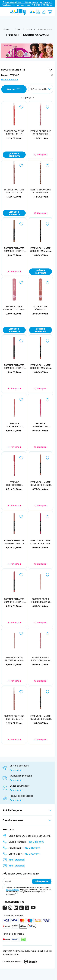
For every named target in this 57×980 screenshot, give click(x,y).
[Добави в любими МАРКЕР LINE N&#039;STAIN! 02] (47, 283)
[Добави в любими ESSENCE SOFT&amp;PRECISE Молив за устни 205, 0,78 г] (21, 458)
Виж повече (16, 770)
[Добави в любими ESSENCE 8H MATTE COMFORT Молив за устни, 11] (47, 224)
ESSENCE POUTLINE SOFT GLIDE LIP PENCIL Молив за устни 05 (14, 133)
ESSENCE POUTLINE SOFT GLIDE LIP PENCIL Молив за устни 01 (14, 718)
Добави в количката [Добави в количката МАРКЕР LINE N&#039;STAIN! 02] (40, 330)
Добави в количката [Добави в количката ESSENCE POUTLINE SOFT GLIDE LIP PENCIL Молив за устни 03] (14, 213)
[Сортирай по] (41, 89)
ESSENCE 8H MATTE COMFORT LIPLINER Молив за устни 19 (14, 367)
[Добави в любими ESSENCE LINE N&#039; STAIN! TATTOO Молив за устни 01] (21, 283)
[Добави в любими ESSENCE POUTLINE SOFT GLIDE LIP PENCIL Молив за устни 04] (47, 166)
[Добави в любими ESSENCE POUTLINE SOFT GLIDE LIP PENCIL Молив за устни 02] (47, 107)
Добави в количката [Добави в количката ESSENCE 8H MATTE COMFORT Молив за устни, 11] (40, 272)
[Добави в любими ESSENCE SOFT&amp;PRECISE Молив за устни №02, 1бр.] (21, 400)
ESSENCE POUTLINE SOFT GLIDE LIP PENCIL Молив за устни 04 (41, 191)
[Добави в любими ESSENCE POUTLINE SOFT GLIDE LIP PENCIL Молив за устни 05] (21, 107)
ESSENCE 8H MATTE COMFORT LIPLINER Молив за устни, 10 (14, 250)
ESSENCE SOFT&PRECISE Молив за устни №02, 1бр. (14, 425)
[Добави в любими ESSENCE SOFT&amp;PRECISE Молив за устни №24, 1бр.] (47, 400)
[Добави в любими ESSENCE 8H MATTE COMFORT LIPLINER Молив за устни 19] (21, 341)
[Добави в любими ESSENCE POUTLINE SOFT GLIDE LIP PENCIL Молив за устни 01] (21, 692)
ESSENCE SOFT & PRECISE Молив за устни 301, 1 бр (41, 601)
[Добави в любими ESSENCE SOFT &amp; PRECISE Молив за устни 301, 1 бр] (47, 575)
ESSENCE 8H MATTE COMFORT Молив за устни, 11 (41, 250)
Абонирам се (42, 881)
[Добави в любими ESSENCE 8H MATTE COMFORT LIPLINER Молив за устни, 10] (21, 224)
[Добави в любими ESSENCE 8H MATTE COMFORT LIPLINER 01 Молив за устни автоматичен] (47, 692)
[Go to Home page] (18, 12)
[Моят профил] (44, 12)
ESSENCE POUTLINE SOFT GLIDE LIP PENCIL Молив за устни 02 (41, 133)
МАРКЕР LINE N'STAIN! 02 (40, 308)
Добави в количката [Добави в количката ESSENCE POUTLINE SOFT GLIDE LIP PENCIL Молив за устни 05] (14, 155)
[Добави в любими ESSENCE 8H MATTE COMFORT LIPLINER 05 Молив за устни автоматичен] (47, 517)
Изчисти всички (10, 80)
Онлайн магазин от (20, 961)
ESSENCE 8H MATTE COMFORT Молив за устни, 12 (41, 367)
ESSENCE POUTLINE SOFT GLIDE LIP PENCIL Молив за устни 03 (14, 191)
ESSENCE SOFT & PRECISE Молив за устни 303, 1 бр (41, 659)
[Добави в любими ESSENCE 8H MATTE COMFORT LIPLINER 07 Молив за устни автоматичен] (21, 575)
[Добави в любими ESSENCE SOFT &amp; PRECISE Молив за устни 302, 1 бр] (21, 633)
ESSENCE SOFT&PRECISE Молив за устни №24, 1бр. (41, 425)
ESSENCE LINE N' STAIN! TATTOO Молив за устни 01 (14, 308)
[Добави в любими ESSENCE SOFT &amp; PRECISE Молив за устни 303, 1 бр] (47, 633)
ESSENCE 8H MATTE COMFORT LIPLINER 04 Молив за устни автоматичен (14, 542)
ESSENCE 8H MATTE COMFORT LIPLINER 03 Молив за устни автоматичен (41, 484)
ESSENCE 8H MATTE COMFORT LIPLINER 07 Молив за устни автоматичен (14, 601)
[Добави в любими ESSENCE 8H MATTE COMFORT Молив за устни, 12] (47, 341)
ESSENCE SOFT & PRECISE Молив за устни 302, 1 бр (14, 659)
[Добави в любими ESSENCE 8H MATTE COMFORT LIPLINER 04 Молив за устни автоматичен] (21, 517)
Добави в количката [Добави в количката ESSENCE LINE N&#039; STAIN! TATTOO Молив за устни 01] (14, 330)
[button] (27, 70)
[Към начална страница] (6, 29)
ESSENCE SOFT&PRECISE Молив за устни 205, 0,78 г (14, 484)
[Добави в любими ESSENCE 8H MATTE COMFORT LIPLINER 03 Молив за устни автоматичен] (47, 458)
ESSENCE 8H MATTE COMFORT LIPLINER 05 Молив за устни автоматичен (41, 542)
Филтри (14, 89)
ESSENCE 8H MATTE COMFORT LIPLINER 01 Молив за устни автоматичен (41, 718)
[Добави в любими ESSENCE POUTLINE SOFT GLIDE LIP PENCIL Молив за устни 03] (21, 166)
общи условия (13, 890)
